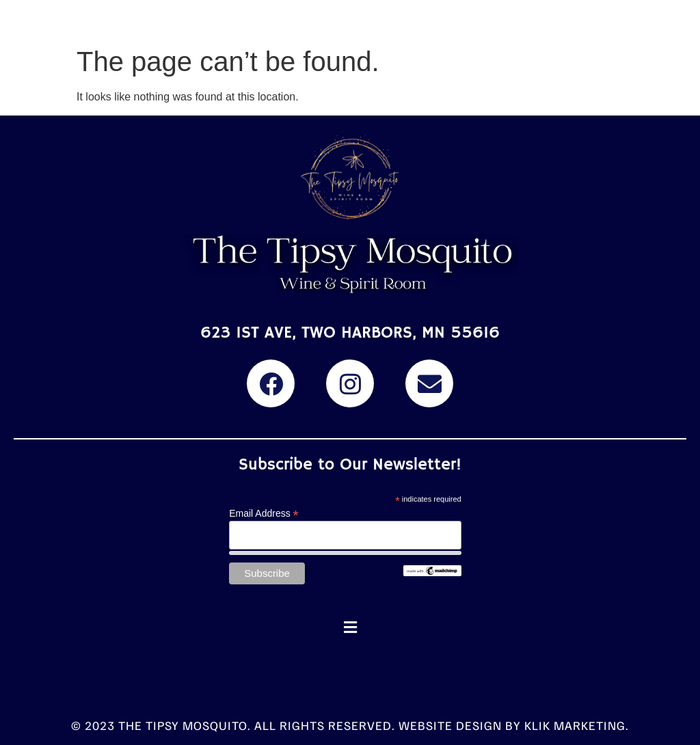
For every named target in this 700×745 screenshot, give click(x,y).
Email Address (264, 513)
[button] (350, 628)
